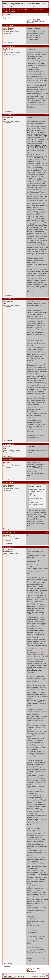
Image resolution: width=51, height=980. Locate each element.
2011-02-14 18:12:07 (9, 547)
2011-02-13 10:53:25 (9, 482)
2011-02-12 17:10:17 (9, 115)
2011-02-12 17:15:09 (9, 444)
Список (5, 10)
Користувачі (13, 10)
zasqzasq (6, 462)
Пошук (27, 10)
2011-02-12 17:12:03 (9, 299)
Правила (21, 10)
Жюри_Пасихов (9, 28)
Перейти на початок (9, 11)
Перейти (13, 976)
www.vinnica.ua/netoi (33, 39)
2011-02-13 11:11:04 (9, 532)
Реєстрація (34, 10)
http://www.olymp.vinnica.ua (35, 652)
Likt (47, 975)
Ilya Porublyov (8, 49)
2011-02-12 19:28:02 (9, 460)
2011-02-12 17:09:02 (9, 46)
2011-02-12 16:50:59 (9, 25)
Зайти (41, 10)
